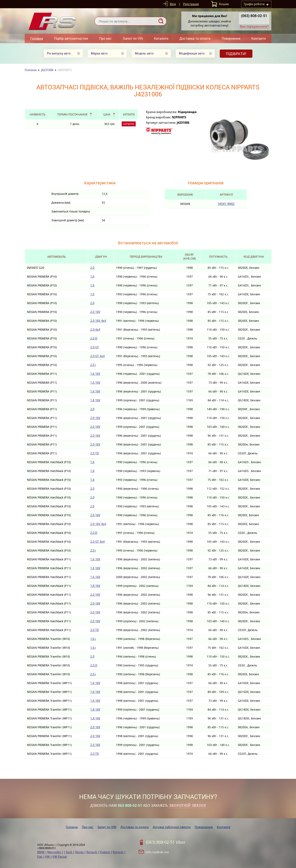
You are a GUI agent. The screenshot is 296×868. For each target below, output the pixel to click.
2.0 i (93, 365)
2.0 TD (95, 453)
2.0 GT (95, 347)
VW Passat (60, 857)
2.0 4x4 (95, 330)
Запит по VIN (133, 38)
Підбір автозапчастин (71, 38)
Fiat (40, 857)
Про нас (105, 38)
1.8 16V (95, 400)
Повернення (231, 38)
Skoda (80, 852)
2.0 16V (95, 312)
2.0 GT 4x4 (97, 356)
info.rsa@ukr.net (157, 852)
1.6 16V (95, 374)
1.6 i (93, 639)
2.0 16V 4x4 (98, 321)
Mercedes (54, 852)
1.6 (92, 276)
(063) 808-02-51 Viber (166, 842)
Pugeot (105, 852)
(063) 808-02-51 (254, 16)
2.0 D (94, 338)
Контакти (259, 38)
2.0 (92, 268)
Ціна (107, 114)
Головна (37, 38)
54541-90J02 (226, 204)
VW (48, 857)
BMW (41, 852)
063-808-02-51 (130, 806)
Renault (92, 852)
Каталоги (161, 38)
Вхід (173, 4)
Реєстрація (191, 4)
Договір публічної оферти (172, 827)
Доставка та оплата (195, 38)
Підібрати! (236, 54)
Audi (69, 852)
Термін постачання (72, 114)
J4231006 (47, 70)
